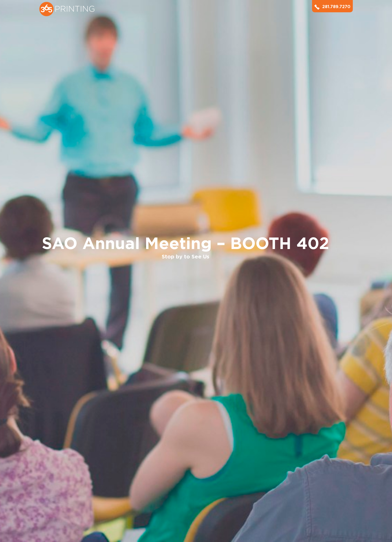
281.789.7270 (332, 7)
